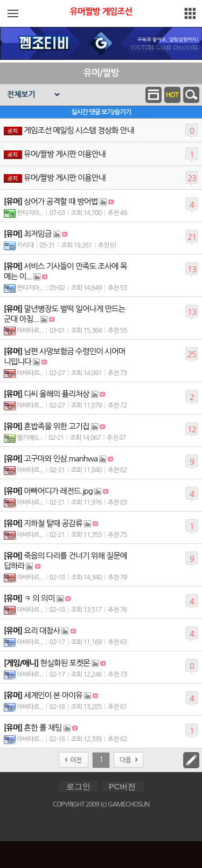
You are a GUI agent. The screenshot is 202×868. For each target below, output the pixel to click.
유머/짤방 (101, 73)
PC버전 (122, 787)
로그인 (78, 787)
